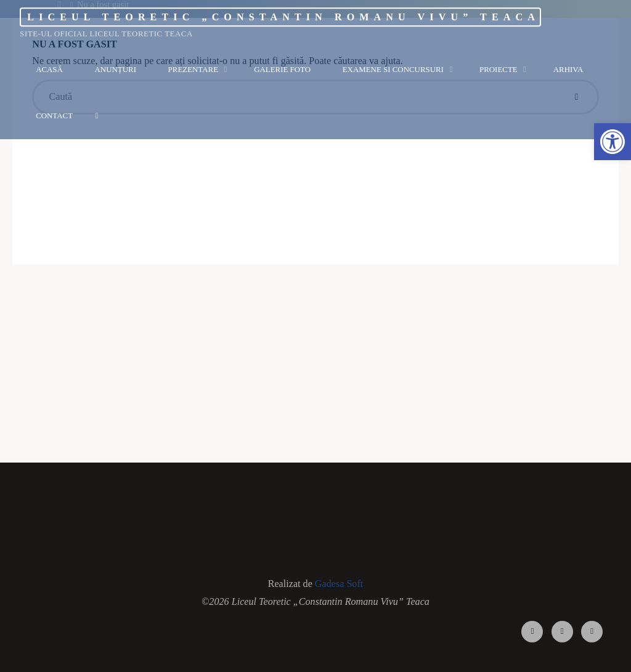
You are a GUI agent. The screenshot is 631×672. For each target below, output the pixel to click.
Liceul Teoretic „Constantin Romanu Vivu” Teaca (283, 17)
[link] (96, 115)
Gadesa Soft (339, 584)
